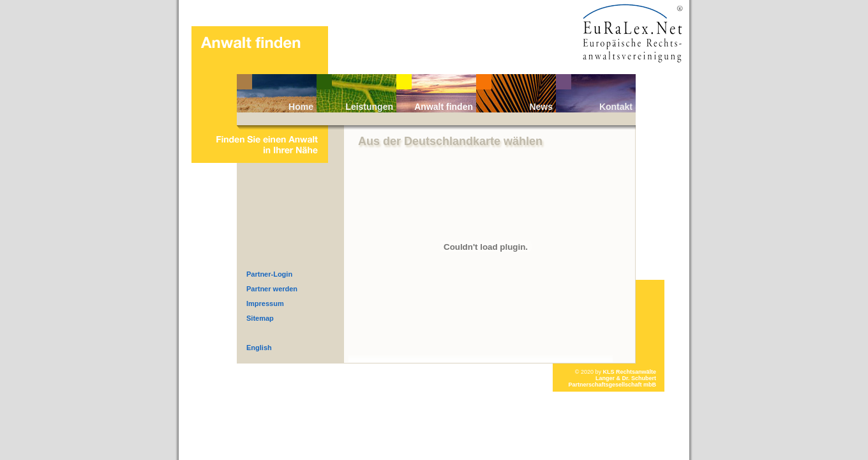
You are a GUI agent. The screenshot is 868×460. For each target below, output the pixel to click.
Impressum (265, 303)
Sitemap (260, 318)
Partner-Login (269, 274)
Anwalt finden (444, 107)
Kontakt (616, 107)
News (541, 107)
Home (301, 107)
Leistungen (369, 107)
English (259, 348)
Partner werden (272, 289)
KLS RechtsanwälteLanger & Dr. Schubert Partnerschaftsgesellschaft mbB (612, 378)
